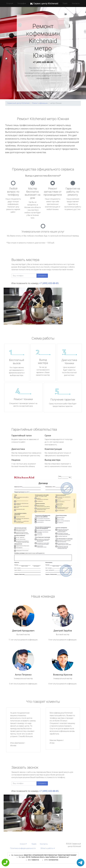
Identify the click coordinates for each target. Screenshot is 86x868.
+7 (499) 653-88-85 (43, 62)
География (22, 3)
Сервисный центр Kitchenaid (18, 103)
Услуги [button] (9, 3)
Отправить (42, 276)
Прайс (65, 3)
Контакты (76, 3)
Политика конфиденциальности (23, 848)
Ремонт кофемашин (40, 103)
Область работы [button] (47, 848)
